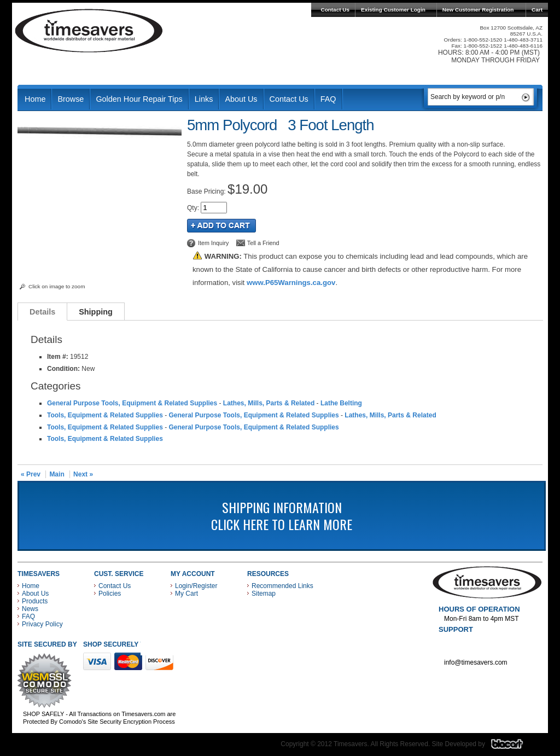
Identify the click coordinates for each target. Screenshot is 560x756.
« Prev (31, 474)
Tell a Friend (263, 243)
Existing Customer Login (393, 10)
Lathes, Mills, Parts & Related (269, 403)
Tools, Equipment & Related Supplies (105, 415)
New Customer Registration (478, 10)
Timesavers (89, 31)
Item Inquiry (213, 243)
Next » (83, 474)
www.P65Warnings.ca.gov (291, 283)
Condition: (63, 369)
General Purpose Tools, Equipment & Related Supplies (132, 403)
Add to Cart (221, 226)
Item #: (59, 357)
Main (57, 474)
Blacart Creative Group (514, 747)
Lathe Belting (341, 403)
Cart (537, 10)
